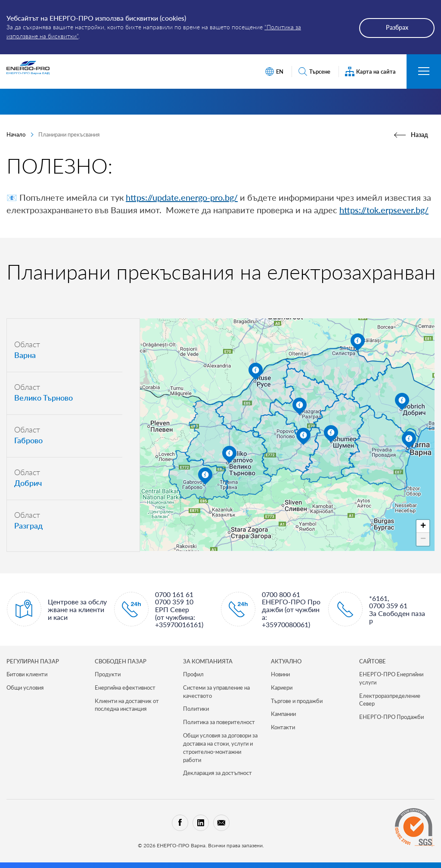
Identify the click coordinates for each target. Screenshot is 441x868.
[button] (409, 440)
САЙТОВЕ (373, 661)
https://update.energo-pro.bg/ (182, 197)
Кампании (283, 714)
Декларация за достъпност (217, 773)
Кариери (282, 688)
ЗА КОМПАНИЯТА (208, 661)
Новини (280, 674)
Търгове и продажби (297, 701)
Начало (16, 134)
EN (274, 72)
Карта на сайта (370, 72)
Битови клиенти (27, 674)
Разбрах (397, 27)
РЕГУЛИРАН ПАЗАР (33, 661)
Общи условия (25, 688)
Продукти (108, 674)
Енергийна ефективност (125, 688)
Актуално (286, 661)
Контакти (283, 727)
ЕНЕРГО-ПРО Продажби (391, 717)
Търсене (314, 72)
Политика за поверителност (219, 722)
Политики (196, 709)
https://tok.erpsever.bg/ (384, 210)
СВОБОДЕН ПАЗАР (121, 661)
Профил (193, 674)
